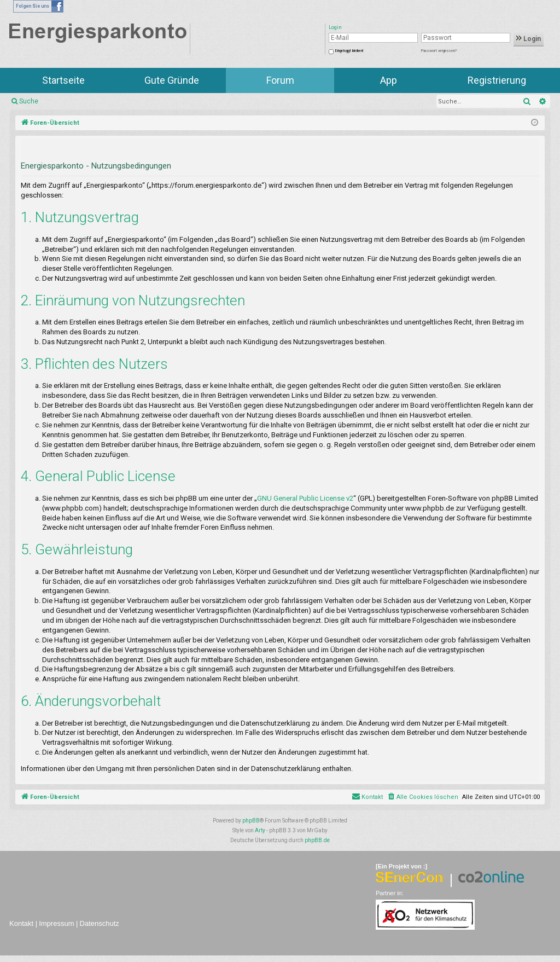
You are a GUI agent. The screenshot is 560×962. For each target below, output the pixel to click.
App (389, 80)
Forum (280, 80)
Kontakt (21, 923)
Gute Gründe (172, 80)
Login (529, 39)
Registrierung (497, 80)
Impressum (56, 923)
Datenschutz (100, 923)
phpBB (251, 821)
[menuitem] (422, 797)
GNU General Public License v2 (305, 498)
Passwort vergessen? (439, 51)
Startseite (63, 80)
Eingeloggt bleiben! (349, 51)
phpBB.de (317, 840)
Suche (29, 101)
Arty (260, 830)
